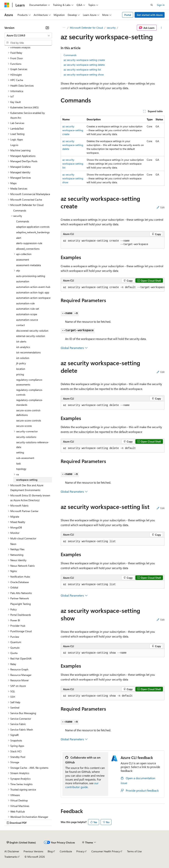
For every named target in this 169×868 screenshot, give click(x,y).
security (111, 28)
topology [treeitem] (21, 469)
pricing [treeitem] (20, 374)
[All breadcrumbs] (64, 28)
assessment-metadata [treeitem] (29, 265)
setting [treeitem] (20, 452)
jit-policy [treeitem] (21, 363)
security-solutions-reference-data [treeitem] (33, 445)
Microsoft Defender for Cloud (86, 28)
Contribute (66, 851)
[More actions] (161, 28)
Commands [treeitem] (20, 210)
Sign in (161, 5)
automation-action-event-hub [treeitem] (33, 287)
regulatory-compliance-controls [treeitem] (30, 392)
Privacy (80, 851)
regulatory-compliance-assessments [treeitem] (30, 382)
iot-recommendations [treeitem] (28, 352)
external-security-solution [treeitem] (31, 336)
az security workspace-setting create (84, 60)
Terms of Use (134, 851)
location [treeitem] (21, 369)
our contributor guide (82, 785)
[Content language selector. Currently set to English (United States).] (21, 842)
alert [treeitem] (19, 238)
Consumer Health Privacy (106, 851)
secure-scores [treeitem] (24, 426)
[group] (113, 287)
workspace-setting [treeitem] (27, 480)
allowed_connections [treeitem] (28, 249)
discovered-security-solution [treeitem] (32, 331)
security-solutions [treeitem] (26, 437)
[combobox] (28, 35)
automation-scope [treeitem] (27, 314)
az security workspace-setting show (84, 74)
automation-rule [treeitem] (25, 303)
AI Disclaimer (12, 851)
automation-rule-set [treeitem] (28, 309)
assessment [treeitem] (23, 260)
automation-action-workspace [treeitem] (33, 298)
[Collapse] (47, 28)
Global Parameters (74, 348)
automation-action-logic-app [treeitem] (33, 292)
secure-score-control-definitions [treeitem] (29, 413)
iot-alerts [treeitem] (21, 341)
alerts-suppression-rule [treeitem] (29, 243)
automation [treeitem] (23, 281)
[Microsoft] (7, 5)
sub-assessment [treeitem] (25, 458)
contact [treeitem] (21, 325)
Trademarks (11, 857)
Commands (70, 55)
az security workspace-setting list (82, 69)
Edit (161, 207)
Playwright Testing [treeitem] (21, 604)
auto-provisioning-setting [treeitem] (31, 276)
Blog (50, 851)
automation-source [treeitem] (27, 320)
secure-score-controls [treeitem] (29, 420)
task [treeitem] (18, 463)
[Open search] (152, 5)
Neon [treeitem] (13, 544)
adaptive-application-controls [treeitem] (33, 227)
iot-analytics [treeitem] (23, 347)
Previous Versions (33, 851)
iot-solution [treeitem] (23, 358)
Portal (128, 15)
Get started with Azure (150, 15)
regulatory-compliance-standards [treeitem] (30, 402)
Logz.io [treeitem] (14, 145)
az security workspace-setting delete (84, 65)
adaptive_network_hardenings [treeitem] (33, 232)
